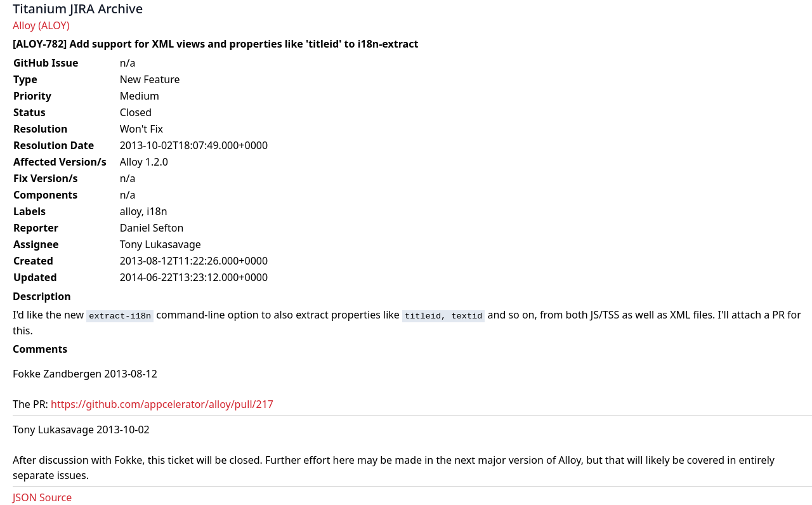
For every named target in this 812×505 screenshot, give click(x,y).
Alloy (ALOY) (41, 25)
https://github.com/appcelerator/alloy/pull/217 (162, 404)
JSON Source (42, 497)
